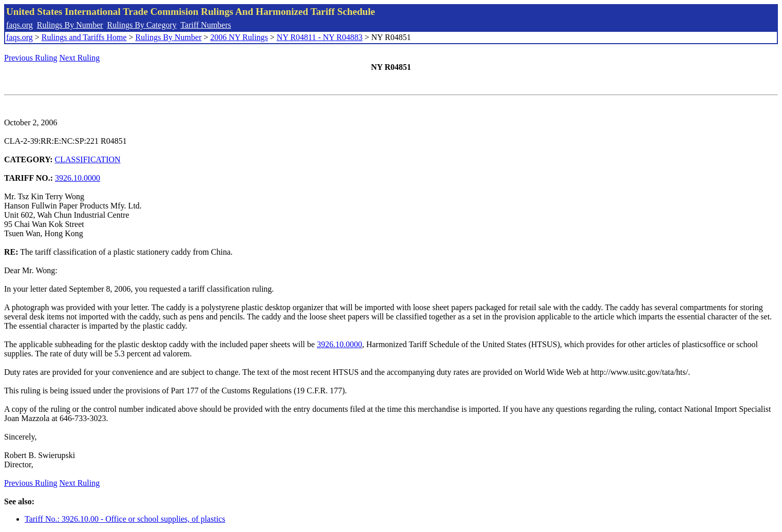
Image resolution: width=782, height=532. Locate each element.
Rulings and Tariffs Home (84, 37)
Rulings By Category (142, 25)
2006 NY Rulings (239, 37)
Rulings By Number (70, 25)
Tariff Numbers (206, 25)
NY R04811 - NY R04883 (320, 37)
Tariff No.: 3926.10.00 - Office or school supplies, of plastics (125, 519)
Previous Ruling (31, 58)
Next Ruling (80, 58)
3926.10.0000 (78, 178)
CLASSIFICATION (88, 159)
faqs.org (20, 25)
